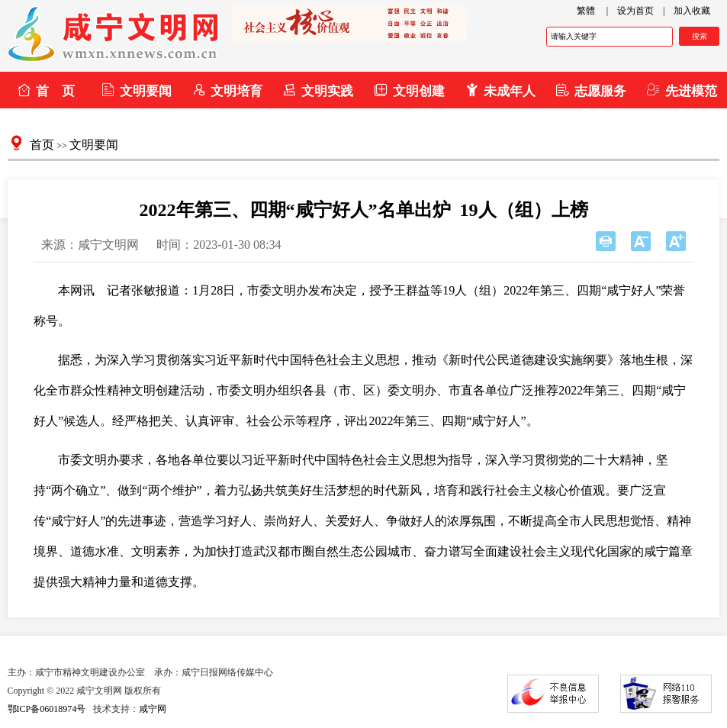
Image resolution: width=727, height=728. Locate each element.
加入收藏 (692, 11)
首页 (42, 145)
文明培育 (227, 90)
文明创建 (409, 90)
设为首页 (635, 11)
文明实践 (318, 90)
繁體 (586, 11)
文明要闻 (136, 90)
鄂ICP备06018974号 (47, 709)
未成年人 (500, 90)
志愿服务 (591, 90)
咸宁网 (153, 709)
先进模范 (682, 90)
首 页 (46, 90)
